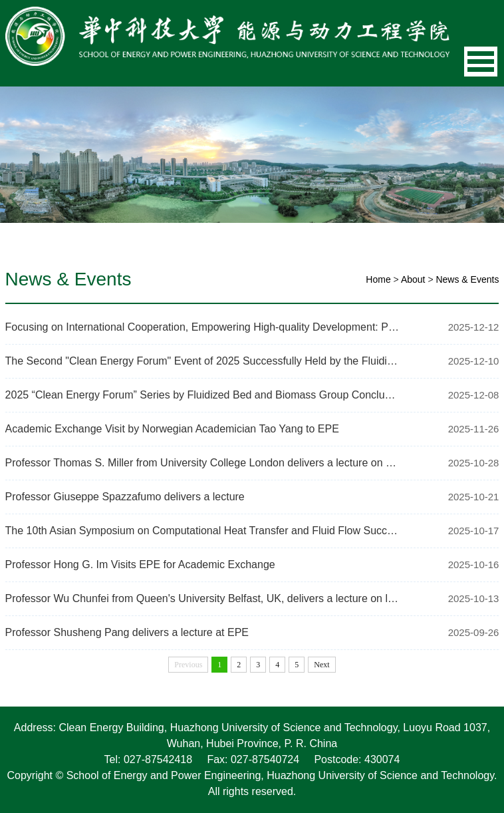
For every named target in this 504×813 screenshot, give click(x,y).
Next (321, 665)
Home (378, 279)
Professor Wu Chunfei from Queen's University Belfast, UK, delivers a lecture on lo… (203, 598)
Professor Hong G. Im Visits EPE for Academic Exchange (140, 565)
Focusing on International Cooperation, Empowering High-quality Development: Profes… (203, 327)
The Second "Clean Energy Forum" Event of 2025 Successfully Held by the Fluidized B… (203, 361)
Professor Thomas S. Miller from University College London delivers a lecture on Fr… (203, 463)
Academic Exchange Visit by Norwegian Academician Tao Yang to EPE (172, 429)
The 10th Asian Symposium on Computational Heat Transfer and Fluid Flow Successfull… (203, 531)
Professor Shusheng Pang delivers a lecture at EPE (127, 632)
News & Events (467, 279)
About (413, 279)
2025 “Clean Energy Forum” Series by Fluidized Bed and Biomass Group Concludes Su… (203, 395)
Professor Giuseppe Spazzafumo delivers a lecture (125, 497)
